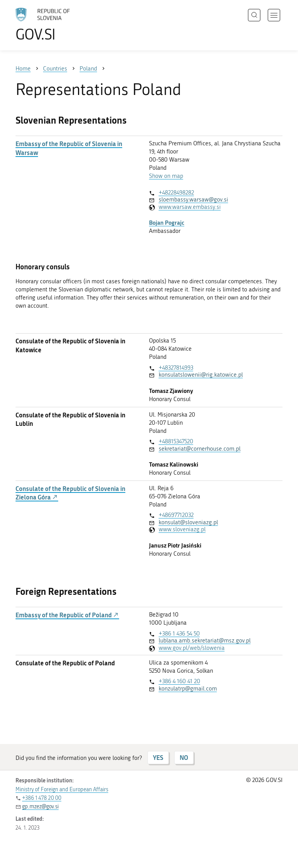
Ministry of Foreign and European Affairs (62, 790)
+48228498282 (176, 193)
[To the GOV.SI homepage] (54, 24)
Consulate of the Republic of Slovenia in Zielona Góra (70, 493)
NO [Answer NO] (184, 757)
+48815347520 (176, 441)
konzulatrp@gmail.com (188, 689)
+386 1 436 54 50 (179, 634)
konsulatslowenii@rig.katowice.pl (201, 375)
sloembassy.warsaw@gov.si (193, 200)
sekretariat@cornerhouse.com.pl (200, 449)
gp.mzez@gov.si (40, 807)
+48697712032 (176, 515)
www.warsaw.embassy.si (190, 207)
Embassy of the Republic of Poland (67, 615)
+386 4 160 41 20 (179, 681)
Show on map (166, 176)
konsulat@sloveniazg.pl (188, 522)
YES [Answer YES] (158, 757)
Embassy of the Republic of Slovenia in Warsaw (69, 148)
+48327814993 (176, 368)
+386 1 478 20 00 (42, 798)
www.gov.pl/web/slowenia (192, 648)
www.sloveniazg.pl (182, 529)
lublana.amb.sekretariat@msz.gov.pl (205, 641)
